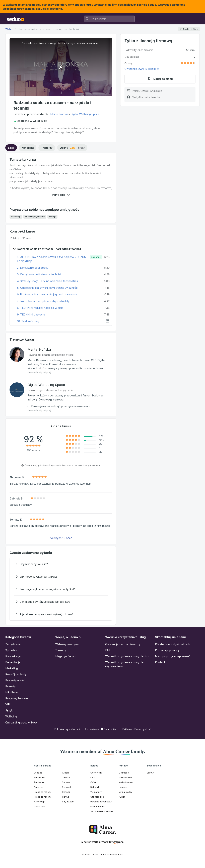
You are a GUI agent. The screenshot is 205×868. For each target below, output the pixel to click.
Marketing (12, 668)
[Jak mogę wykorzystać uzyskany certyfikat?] (61, 589)
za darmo (96, 257)
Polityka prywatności (67, 729)
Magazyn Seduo (65, 656)
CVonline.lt (96, 773)
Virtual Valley (125, 792)
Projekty (11, 686)
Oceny (72, 148)
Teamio (66, 777)
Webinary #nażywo (67, 644)
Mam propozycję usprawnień (173, 656)
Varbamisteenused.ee (102, 811)
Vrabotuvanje (126, 782)
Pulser (122, 797)
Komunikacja (13, 656)
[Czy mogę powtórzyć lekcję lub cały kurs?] (61, 602)
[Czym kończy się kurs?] (61, 564)
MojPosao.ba (125, 777)
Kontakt (160, 662)
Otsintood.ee (97, 797)
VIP (8, 704)
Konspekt (28, 148)
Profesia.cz (40, 782)
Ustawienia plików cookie (101, 729)
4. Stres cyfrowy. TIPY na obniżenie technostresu (48, 281)
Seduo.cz (67, 782)
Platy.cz (66, 792)
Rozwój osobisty (16, 674)
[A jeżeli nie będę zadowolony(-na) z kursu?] (61, 614)
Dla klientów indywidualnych (173, 644)
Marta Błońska (59, 114)
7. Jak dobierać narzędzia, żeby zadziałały (43, 301)
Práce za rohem (42, 797)
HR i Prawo (12, 692)
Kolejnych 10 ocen (61, 538)
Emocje (52, 217)
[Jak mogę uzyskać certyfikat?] (61, 577)
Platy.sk (66, 797)
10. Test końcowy (28, 321)
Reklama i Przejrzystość (137, 729)
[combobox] (109, 19)
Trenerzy (47, 148)
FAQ (108, 650)
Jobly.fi (151, 773)
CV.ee (93, 782)
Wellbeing (16, 217)
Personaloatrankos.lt (101, 802)
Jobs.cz (38, 773)
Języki (9, 710)
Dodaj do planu (160, 79)
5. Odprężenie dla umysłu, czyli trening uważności (48, 288)
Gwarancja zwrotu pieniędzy (142, 69)
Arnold (66, 773)
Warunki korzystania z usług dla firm (127, 656)
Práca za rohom (42, 792)
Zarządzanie (13, 644)
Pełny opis (61, 195)
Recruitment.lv (98, 806)
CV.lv (93, 777)
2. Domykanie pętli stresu (33, 268)
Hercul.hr (123, 787)
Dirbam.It (95, 787)
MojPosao (124, 773)
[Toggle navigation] (196, 19)
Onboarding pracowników (21, 722)
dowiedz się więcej (39, 372)
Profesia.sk (40, 777)
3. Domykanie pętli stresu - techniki (39, 274)
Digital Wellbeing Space (85, 114)
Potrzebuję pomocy (167, 650)
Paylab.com (68, 802)
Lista (11, 148)
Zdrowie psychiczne (35, 217)
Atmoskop (39, 802)
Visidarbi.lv (96, 792)
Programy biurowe (17, 698)
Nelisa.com (40, 806)
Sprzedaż (11, 650)
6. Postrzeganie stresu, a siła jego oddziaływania (47, 294)
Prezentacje (13, 662)
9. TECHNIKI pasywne (31, 314)
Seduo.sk (67, 787)
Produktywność (15, 680)
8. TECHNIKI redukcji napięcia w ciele (40, 308)
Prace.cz (39, 787)
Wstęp (9, 29)
